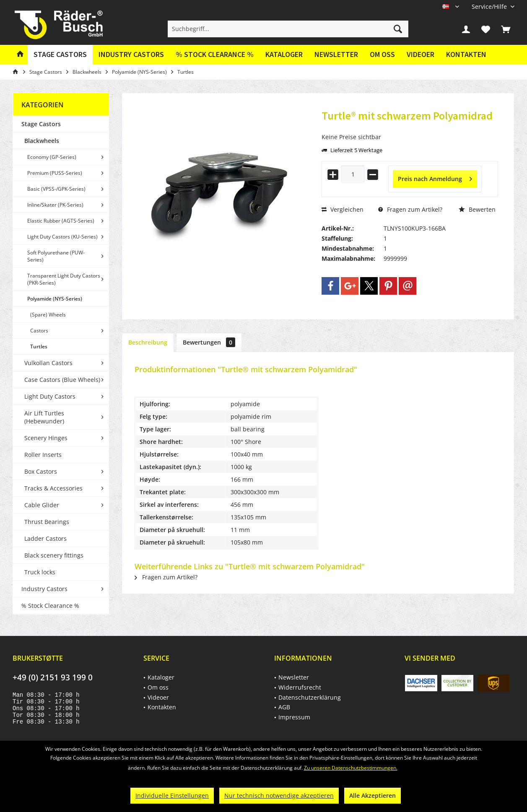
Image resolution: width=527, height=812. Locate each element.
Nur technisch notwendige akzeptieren (279, 795)
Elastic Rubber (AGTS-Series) (61, 221)
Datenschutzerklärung (310, 697)
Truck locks (40, 572)
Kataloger (284, 54)
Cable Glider (42, 505)
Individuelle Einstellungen (172, 795)
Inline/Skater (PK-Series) (55, 205)
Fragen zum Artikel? (410, 209)
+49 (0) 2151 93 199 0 (53, 677)
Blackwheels (42, 141)
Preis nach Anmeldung (435, 178)
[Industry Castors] (131, 55)
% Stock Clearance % (50, 606)
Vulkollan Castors (48, 363)
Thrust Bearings (47, 522)
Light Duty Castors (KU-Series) (62, 237)
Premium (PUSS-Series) (55, 173)
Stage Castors (41, 124)
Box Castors (41, 471)
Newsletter (336, 54)
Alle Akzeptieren (373, 795)
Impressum (294, 717)
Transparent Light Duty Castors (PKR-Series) (64, 279)
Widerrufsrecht (300, 687)
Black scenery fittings (54, 555)
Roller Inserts (43, 455)
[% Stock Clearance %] (215, 55)
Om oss (382, 54)
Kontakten (466, 54)
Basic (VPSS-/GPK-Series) (56, 189)
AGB (284, 707)
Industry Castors (44, 589)
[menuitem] (490, 6)
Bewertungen (209, 342)
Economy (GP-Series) (52, 157)
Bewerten (477, 209)
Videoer (421, 54)
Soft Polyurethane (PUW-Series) (56, 256)
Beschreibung (148, 342)
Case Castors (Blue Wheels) (62, 380)
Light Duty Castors (50, 396)
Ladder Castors (45, 538)
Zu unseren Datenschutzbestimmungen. (351, 768)
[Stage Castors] (60, 55)
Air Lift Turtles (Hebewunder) (44, 417)
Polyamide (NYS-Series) (55, 299)
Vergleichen (343, 209)
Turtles (39, 346)
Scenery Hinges (46, 438)
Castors (39, 331)
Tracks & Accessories (53, 488)
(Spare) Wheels (48, 315)
